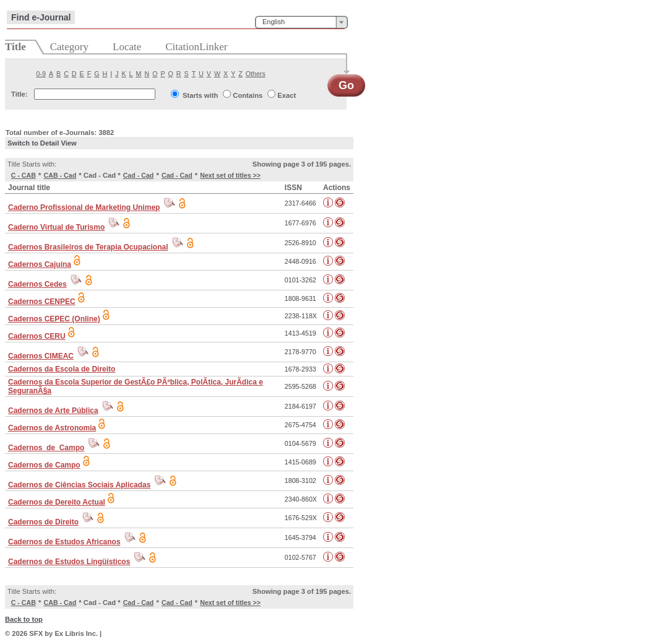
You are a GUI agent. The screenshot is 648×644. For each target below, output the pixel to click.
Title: (19, 94)
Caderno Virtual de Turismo (56, 227)
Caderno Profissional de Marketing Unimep (84, 207)
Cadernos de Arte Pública (53, 411)
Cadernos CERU (37, 336)
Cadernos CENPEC (42, 302)
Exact (287, 95)
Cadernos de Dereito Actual (57, 502)
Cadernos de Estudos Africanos (64, 542)
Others (256, 74)
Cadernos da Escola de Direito (62, 369)
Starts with (200, 95)
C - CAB (24, 175)
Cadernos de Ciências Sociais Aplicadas (79, 485)
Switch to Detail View (42, 143)
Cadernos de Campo (44, 465)
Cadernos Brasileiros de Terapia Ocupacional (88, 247)
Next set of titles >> (230, 175)
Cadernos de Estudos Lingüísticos (69, 562)
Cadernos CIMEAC (41, 356)
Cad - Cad (139, 175)
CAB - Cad (60, 175)
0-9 (41, 74)
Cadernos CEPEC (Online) (54, 319)
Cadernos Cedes (37, 284)
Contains (248, 95)
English (274, 22)
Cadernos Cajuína (40, 264)
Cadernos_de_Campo (46, 448)
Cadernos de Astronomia (52, 428)
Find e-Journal (41, 17)
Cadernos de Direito (43, 522)
